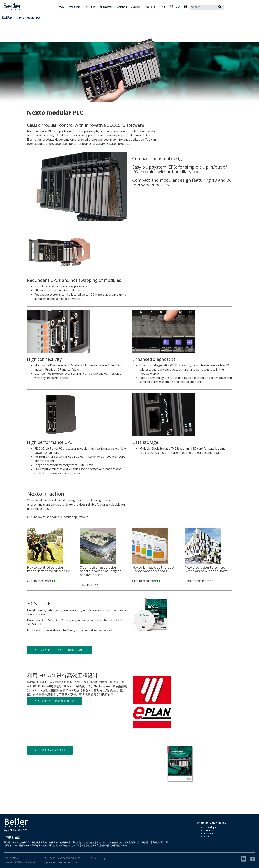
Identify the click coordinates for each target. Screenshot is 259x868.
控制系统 (7, 18)
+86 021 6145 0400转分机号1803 (65, 858)
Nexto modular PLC (28, 18)
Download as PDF (50, 750)
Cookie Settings (98, 858)
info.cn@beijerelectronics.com (64, 862)
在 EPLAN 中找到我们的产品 (55, 701)
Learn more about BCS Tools (60, 650)
